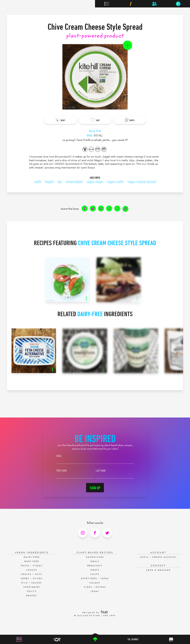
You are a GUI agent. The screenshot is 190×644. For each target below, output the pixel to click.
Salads (95, 583)
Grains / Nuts (32, 574)
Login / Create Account (158, 557)
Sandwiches (95, 557)
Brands (32, 596)
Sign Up (95, 488)
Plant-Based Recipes (95, 553)
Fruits (32, 591)
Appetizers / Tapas (95, 579)
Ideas (95, 591)
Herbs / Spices (32, 579)
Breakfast (95, 566)
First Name (62, 470)
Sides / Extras (95, 587)
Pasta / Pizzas (32, 566)
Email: (59, 456)
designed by (95, 613)
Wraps (95, 570)
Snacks (32, 570)
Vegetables (32, 587)
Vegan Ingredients (32, 553)
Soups (95, 574)
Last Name (101, 470)
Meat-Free (32, 561)
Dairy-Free (32, 557)
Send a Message (158, 570)
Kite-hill (98, 135)
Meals (95, 561)
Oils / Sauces (32, 583)
